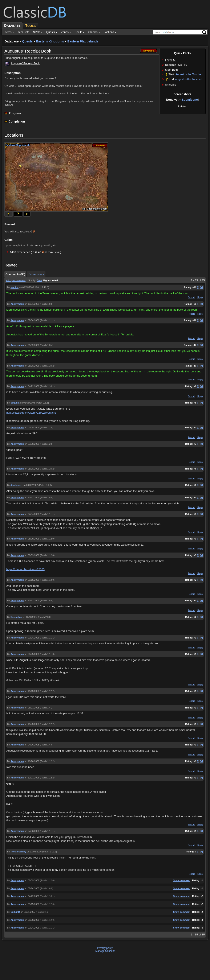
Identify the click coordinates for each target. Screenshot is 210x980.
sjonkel (15, 287)
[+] (201, 287)
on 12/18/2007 (30, 617)
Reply (200, 297)
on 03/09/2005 (32, 427)
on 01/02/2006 (32, 345)
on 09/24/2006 (27, 287)
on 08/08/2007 (30, 485)
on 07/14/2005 (32, 888)
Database (12, 41)
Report (191, 297)
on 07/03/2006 (32, 831)
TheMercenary (18, 852)
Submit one (190, 100)
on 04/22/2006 (32, 386)
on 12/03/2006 (32, 778)
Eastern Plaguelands (83, 41)
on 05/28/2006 (32, 366)
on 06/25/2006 (32, 654)
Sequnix (15, 403)
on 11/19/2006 (32, 691)
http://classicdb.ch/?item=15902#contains (31, 413)
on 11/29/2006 (32, 724)
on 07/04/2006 (32, 320)
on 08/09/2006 (32, 539)
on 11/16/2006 (32, 761)
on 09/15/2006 (32, 580)
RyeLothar (16, 617)
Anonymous (17, 304)
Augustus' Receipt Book (25, 63)
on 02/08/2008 (28, 403)
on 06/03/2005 (32, 708)
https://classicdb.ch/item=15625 (25, 569)
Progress (15, 113)
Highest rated (51, 280)
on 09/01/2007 (28, 912)
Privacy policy (105, 948)
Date (39, 280)
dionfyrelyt (16, 485)
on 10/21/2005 (32, 304)
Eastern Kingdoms (50, 41)
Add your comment (16, 280)
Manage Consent (105, 951)
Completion (17, 121)
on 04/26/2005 (32, 745)
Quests (27, 41)
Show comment (182, 880)
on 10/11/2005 (32, 600)
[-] (198, 287)
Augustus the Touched (189, 74)
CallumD (15, 912)
